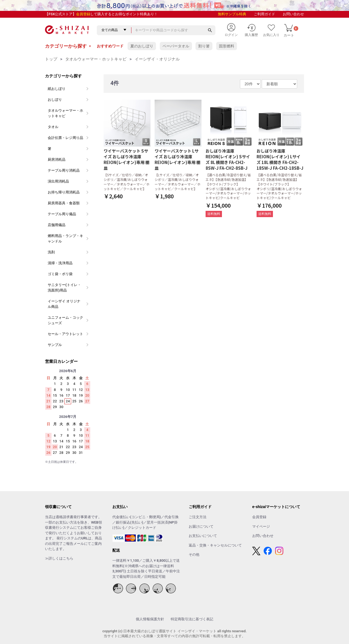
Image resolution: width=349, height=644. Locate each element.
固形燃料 (227, 46)
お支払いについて (203, 536)
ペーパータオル (176, 46)
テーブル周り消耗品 (64, 170)
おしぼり (55, 100)
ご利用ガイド (264, 14)
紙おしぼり (57, 89)
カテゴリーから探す (68, 46)
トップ (51, 59)
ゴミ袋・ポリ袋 (60, 274)
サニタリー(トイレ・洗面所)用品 (64, 288)
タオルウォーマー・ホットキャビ (96, 59)
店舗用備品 (57, 225)
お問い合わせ (293, 14)
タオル (53, 127)
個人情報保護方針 (150, 619)
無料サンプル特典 (232, 14)
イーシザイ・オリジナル (157, 59)
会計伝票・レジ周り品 (65, 138)
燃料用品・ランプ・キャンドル (65, 239)
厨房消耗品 (57, 160)
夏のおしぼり (142, 46)
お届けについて (201, 526)
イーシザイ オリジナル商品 (64, 304)
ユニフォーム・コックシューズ (65, 320)
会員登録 (83, 14)
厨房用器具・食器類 (64, 203)
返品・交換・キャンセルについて (215, 545)
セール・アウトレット (65, 334)
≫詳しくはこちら (59, 558)
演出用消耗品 (58, 181)
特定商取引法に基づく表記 (192, 619)
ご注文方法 (198, 517)
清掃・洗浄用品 (60, 263)
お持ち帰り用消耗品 (64, 192)
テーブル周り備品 (62, 214)
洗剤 (51, 252)
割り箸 (204, 46)
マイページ (261, 526)
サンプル (55, 345)
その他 (194, 555)
